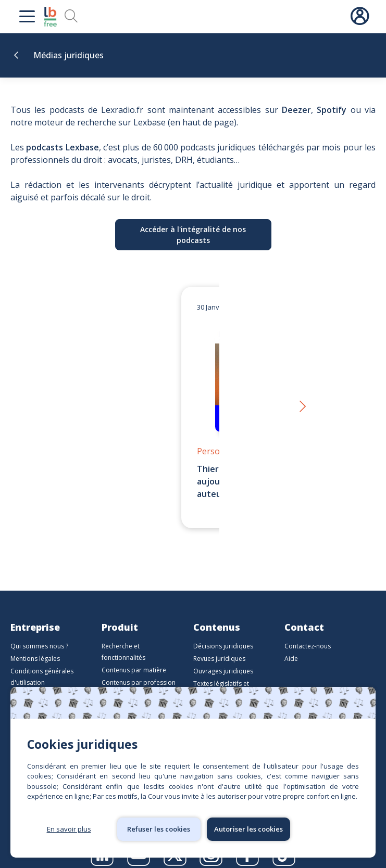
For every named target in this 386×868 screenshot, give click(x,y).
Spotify (332, 110)
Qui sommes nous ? (39, 634)
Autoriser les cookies (248, 829)
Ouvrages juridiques (223, 659)
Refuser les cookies (159, 829)
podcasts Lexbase (62, 147)
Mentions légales (35, 646)
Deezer (296, 110)
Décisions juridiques (223, 634)
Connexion (359, 17)
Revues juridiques (219, 646)
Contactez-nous (308, 634)
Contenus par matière (134, 658)
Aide (291, 646)
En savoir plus (69, 829)
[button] (302, 401)
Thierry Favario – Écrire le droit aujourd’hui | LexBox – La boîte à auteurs (185, 481)
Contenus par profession (139, 670)
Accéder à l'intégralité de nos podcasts (193, 235)
